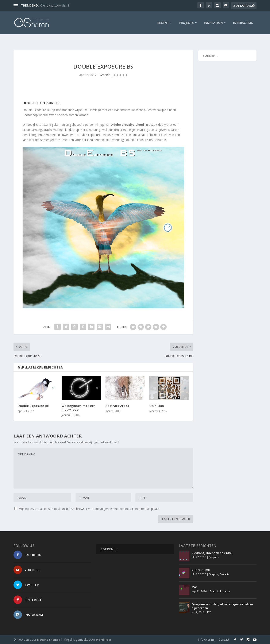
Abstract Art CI (117, 405)
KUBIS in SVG (201, 570)
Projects (186, 22)
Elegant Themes (49, 639)
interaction (243, 22)
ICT (209, 612)
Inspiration (213, 22)
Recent (163, 22)
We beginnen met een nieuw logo (79, 407)
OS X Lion (157, 405)
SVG (194, 587)
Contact (224, 639)
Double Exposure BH (33, 405)
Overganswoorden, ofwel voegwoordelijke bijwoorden (222, 606)
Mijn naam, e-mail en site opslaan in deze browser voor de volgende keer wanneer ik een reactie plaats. (89, 508)
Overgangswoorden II (55, 5)
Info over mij (207, 639)
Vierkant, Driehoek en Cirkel (212, 553)
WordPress (104, 639)
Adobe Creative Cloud (128, 124)
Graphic (105, 74)
